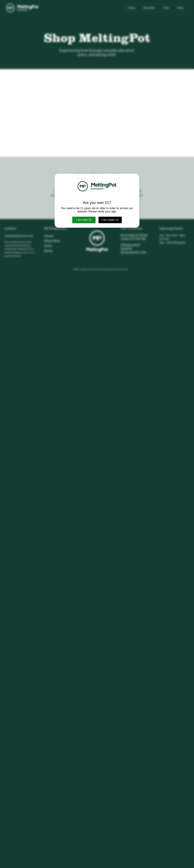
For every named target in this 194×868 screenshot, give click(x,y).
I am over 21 (84, 220)
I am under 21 (110, 220)
